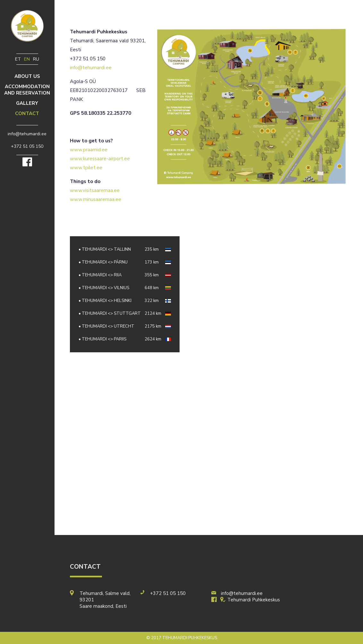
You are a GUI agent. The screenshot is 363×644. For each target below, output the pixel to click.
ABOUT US (27, 76)
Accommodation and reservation (27, 90)
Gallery (27, 103)
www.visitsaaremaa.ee (95, 190)
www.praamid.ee (89, 150)
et (18, 59)
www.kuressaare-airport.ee (100, 159)
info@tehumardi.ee (91, 68)
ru (36, 59)
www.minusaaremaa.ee (96, 199)
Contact (27, 113)
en (27, 59)
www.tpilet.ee (86, 168)
